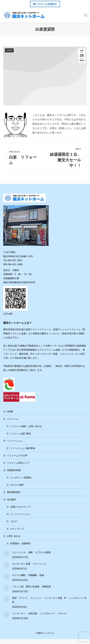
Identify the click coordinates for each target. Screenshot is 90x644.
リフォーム (11, 419)
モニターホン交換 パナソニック (29, 564)
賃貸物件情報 (12, 470)
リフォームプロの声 (17, 456)
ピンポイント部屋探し (22, 478)
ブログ (9, 50)
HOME (10, 412)
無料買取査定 (14, 492)
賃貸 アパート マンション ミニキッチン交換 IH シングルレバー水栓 (49, 600)
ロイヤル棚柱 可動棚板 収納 (28, 575)
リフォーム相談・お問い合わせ (26, 426)
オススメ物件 (17, 485)
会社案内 (10, 499)
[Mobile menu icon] (86, 15)
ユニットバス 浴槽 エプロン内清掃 (31, 552)
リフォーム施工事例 (20, 434)
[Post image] (6, 554)
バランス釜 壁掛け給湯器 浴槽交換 (31, 587)
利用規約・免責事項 (20, 543)
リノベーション (13, 441)
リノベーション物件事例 (23, 448)
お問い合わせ (12, 536)
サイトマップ (17, 529)
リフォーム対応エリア (18, 463)
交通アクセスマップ (20, 507)
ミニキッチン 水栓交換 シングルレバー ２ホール (39, 613)
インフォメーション (20, 514)
